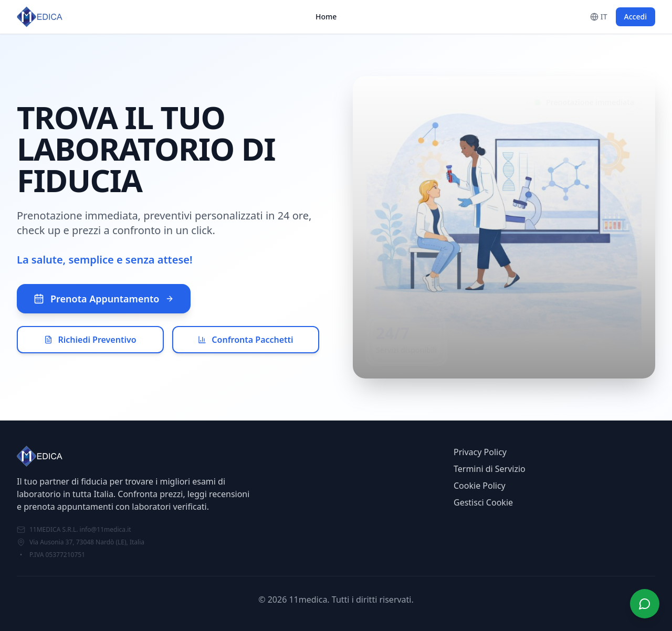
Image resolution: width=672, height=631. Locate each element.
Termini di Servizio (490, 469)
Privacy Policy (480, 452)
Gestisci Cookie (483, 502)
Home (326, 17)
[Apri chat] (645, 604)
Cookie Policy (480, 486)
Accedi (636, 17)
